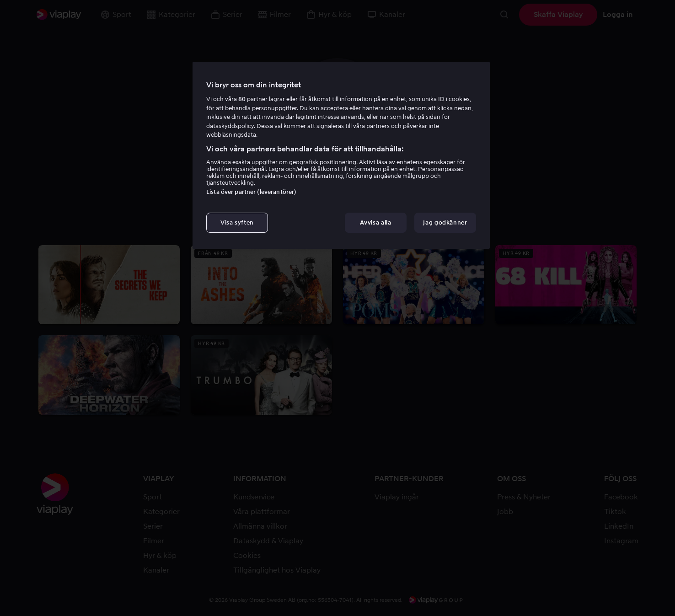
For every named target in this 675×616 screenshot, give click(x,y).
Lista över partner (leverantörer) (251, 192)
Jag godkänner (445, 222)
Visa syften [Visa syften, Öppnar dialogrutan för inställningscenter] (237, 222)
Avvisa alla (375, 222)
